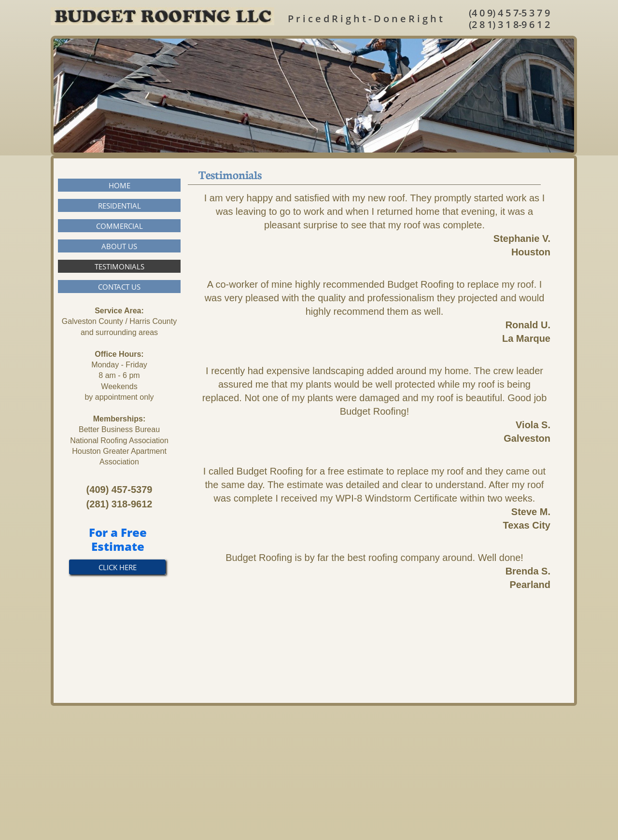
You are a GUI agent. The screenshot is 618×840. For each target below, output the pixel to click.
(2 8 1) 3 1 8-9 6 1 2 (509, 24)
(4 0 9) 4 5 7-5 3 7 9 (509, 13)
